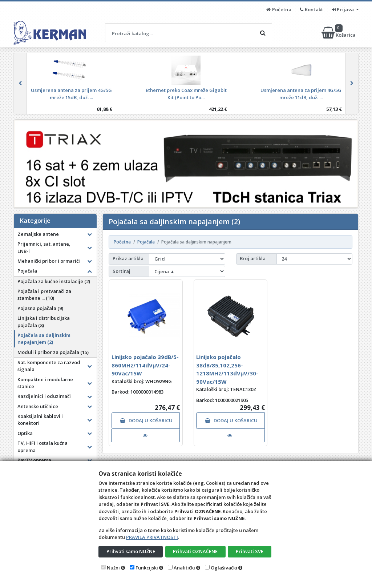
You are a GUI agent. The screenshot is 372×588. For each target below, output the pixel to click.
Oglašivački (224, 568)
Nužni (113, 568)
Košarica (339, 33)
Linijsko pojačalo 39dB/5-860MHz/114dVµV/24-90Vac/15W (145, 365)
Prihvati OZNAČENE (195, 551)
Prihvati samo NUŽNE (131, 551)
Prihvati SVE (250, 551)
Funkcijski (147, 568)
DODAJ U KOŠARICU (146, 420)
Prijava (343, 9)
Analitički (184, 568)
